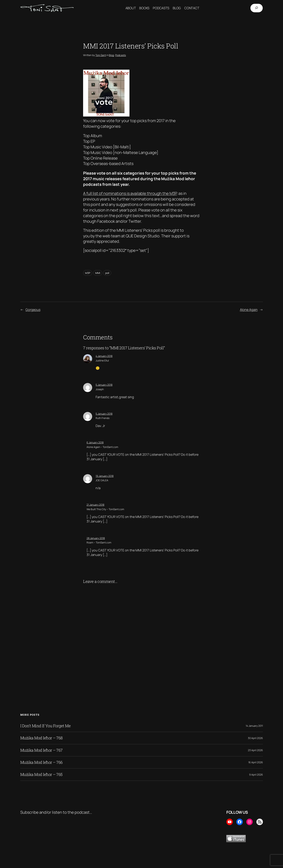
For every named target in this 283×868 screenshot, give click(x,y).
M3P (88, 273)
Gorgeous (33, 310)
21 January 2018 (95, 505)
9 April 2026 (256, 775)
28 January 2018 (96, 538)
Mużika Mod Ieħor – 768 (41, 738)
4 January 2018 (104, 356)
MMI (98, 273)
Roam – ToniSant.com (99, 542)
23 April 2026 (255, 750)
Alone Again (249, 310)
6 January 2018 (95, 442)
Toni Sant (101, 55)
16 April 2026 (256, 762)
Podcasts (120, 55)
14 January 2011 (254, 726)
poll (107, 273)
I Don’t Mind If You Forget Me (46, 726)
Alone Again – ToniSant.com (102, 447)
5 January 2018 (104, 385)
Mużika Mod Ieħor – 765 (41, 774)
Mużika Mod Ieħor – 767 (41, 750)
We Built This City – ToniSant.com (105, 509)
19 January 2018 (105, 476)
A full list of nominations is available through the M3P (130, 193)
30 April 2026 (255, 738)
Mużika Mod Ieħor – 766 (41, 762)
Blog (111, 55)
